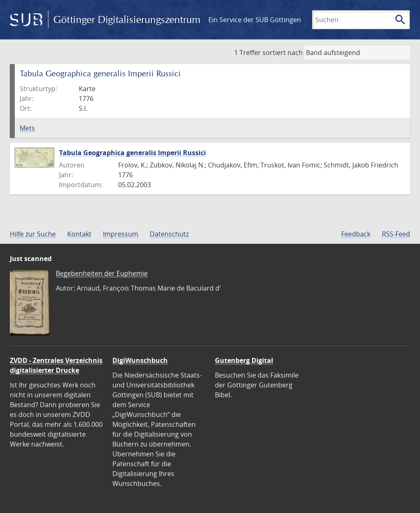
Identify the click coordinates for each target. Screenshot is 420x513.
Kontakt (79, 234)
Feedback (356, 234)
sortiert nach (283, 53)
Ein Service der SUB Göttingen (255, 20)
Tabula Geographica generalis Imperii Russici (132, 153)
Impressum (121, 234)
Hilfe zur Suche (33, 234)
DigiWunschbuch (140, 360)
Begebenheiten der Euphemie (102, 273)
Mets (27, 128)
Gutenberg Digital (244, 360)
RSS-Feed (396, 234)
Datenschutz (169, 234)
